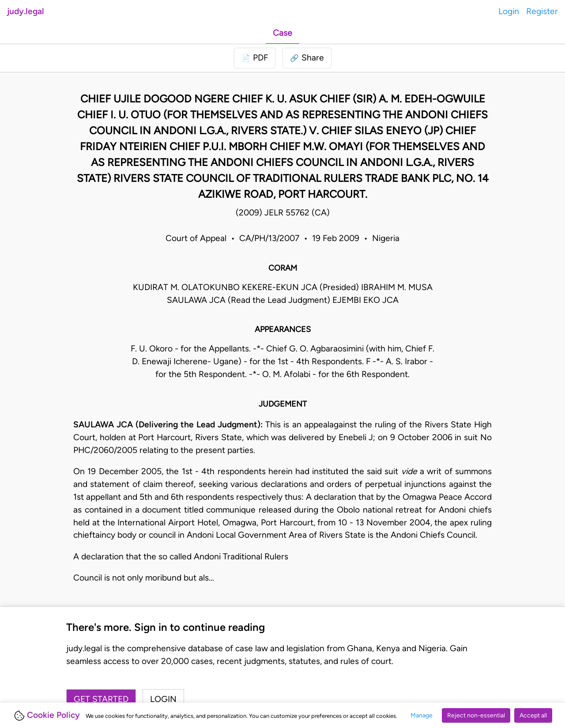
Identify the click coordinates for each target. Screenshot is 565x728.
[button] (307, 58)
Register (542, 11)
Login (509, 11)
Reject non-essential (476, 715)
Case (282, 33)
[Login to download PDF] (255, 58)
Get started (101, 699)
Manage (422, 715)
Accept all (533, 715)
